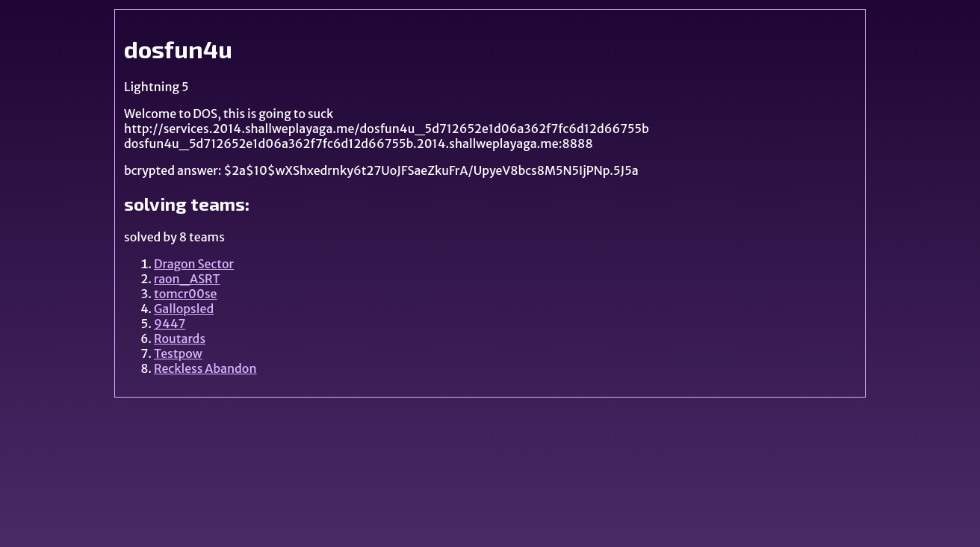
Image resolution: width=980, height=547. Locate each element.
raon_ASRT (187, 279)
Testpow (178, 353)
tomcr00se (186, 294)
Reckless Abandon (205, 368)
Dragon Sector (194, 264)
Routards (180, 339)
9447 (170, 324)
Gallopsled (184, 309)
